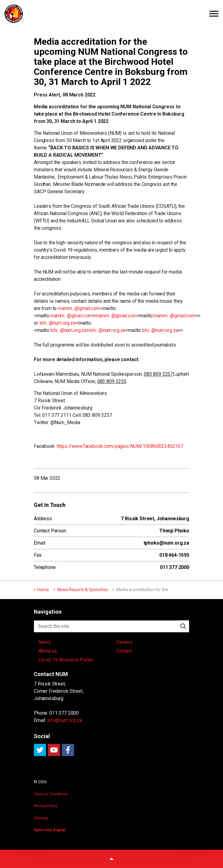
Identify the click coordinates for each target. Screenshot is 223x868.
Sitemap (41, 818)
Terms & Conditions (51, 794)
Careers (124, 652)
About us (48, 661)
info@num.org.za (65, 720)
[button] (183, 631)
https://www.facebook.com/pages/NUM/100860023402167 (120, 446)
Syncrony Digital (50, 830)
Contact (124, 661)
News (44, 652)
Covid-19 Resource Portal (65, 669)
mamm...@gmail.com (79, 308)
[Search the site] (111, 631)
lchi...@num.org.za (57, 323)
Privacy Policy (46, 806)
